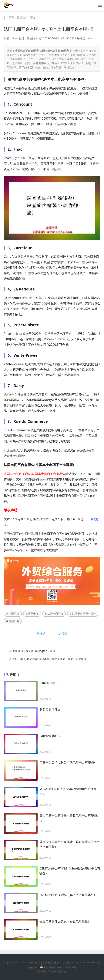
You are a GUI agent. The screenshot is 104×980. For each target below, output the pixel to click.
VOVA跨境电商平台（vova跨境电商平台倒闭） (68, 792)
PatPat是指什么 (50, 736)
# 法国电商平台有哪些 (83, 614)
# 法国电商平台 (54, 614)
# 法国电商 (32, 614)
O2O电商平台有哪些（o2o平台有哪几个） (68, 895)
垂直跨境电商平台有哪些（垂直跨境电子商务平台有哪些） (70, 845)
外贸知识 (22, 18)
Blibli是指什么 (49, 683)
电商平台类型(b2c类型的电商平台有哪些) (67, 763)
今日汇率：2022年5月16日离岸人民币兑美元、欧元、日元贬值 (49, 659)
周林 (14, 38)
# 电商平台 (13, 621)
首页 (11, 18)
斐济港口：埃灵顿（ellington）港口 (34, 651)
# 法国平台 (13, 614)
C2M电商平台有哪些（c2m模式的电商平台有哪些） (70, 871)
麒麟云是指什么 (50, 710)
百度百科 (53, 971)
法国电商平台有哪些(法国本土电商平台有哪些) (50, 29)
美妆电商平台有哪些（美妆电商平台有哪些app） (69, 818)
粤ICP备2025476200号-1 (84, 962)
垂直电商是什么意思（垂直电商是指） (65, 922)
